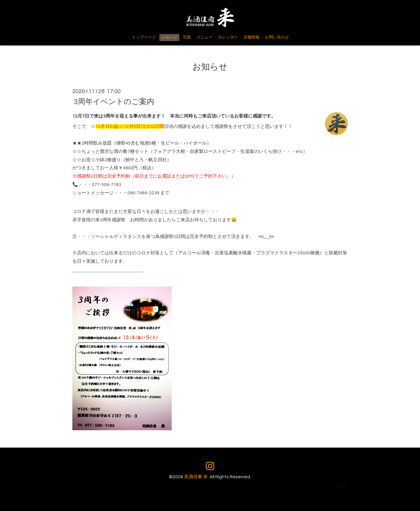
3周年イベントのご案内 (114, 101)
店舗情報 (251, 37)
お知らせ (169, 37)
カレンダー (228, 37)
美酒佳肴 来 (196, 477)
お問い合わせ (277, 37)
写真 (187, 37)
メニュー (204, 37)
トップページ (144, 37)
